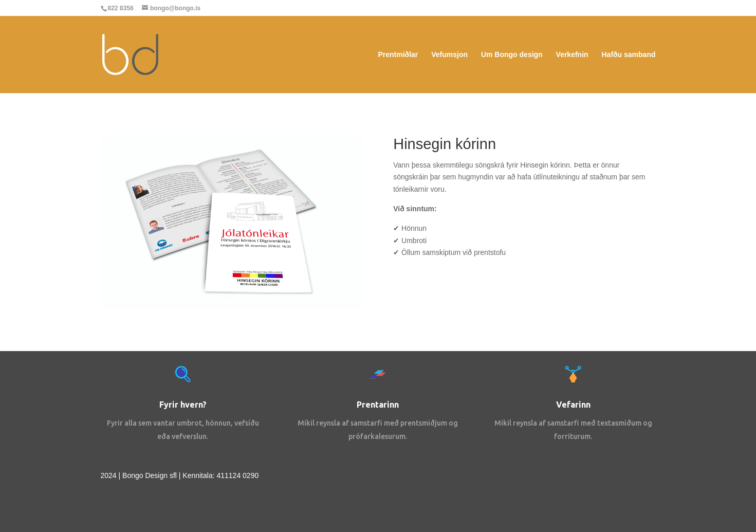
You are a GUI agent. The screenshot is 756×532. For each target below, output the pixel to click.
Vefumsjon (449, 55)
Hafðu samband (628, 55)
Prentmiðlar (398, 55)
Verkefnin (572, 55)
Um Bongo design (512, 55)
